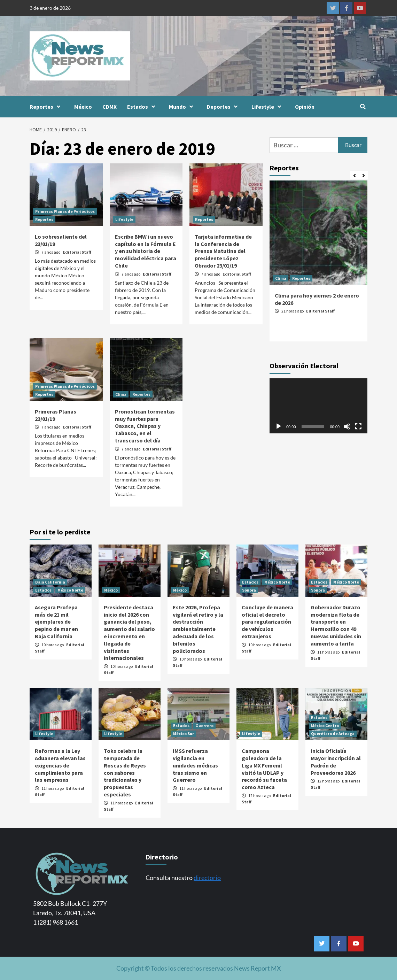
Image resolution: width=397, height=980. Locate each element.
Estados (143, 107)
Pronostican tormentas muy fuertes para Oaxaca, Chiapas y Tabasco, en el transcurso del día (145, 426)
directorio (207, 878)
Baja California (50, 582)
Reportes (47, 107)
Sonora (249, 590)
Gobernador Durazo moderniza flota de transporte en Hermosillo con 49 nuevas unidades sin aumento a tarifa (336, 625)
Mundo (183, 107)
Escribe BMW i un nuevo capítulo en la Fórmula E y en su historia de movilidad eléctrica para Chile (146, 251)
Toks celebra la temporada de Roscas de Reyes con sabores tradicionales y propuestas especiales (125, 773)
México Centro (325, 726)
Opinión (305, 107)
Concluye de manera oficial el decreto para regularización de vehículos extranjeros (267, 622)
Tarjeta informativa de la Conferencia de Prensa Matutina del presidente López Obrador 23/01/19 (223, 251)
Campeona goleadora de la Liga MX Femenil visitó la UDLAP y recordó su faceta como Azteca (264, 769)
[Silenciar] (347, 426)
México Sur (184, 734)
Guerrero (204, 726)
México (83, 107)
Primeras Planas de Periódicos (65, 211)
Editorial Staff (77, 252)
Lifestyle (268, 107)
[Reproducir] (279, 426)
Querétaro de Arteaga (333, 734)
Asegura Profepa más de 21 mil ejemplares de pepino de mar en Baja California (56, 622)
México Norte (70, 590)
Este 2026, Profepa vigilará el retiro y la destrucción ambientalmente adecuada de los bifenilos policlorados (198, 629)
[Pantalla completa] (358, 426)
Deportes (224, 107)
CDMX (110, 107)
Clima (121, 394)
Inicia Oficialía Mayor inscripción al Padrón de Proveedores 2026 (336, 762)
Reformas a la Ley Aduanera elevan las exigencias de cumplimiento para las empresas (60, 765)
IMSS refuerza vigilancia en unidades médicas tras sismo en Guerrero (195, 765)
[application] (318, 406)
